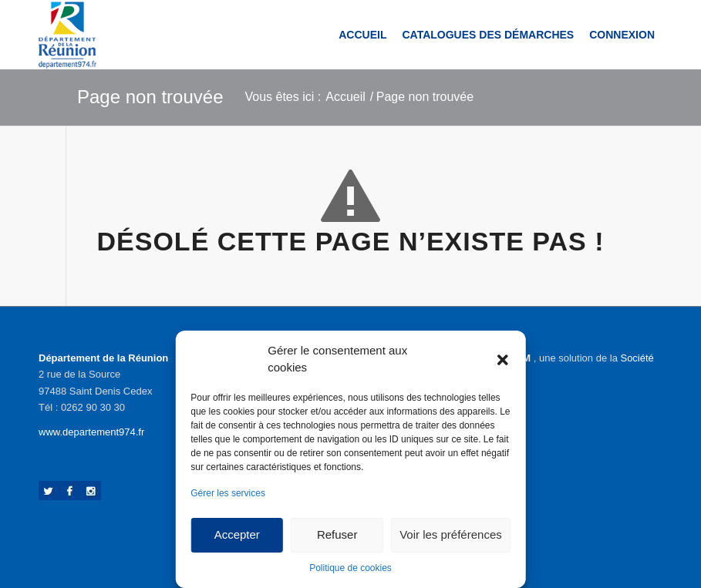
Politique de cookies (350, 568)
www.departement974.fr (91, 432)
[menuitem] (362, 35)
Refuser (337, 534)
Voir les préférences (451, 534)
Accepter (237, 534)
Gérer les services (228, 493)
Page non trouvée (150, 97)
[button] (503, 359)
